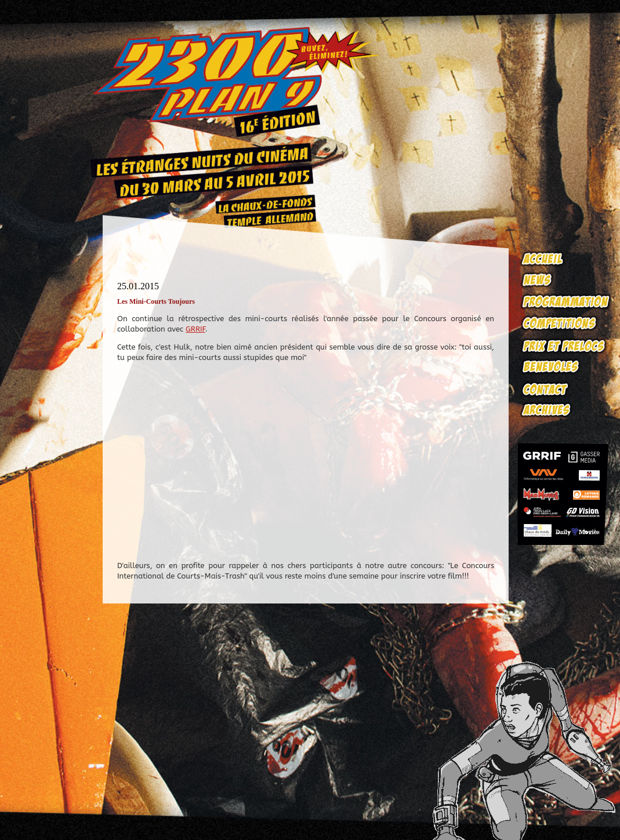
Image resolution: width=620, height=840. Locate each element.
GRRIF (195, 329)
